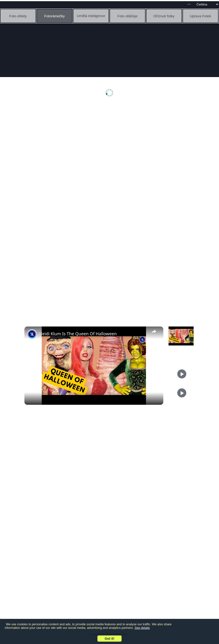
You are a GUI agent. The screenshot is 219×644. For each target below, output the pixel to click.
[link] (32, 334)
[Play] (182, 374)
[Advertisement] (111, 142)
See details (142, 628)
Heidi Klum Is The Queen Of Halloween (78, 334)
